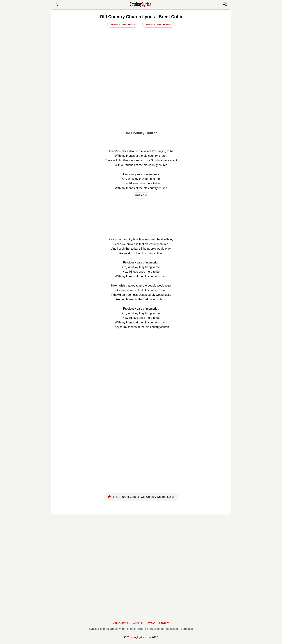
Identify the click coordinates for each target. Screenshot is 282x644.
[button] (56, 5)
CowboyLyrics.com (139, 637)
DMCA (151, 623)
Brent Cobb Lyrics (123, 24)
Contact (138, 623)
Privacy (164, 623)
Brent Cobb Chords (158, 24)
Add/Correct (121, 623)
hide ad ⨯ (141, 195)
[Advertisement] (141, 101)
